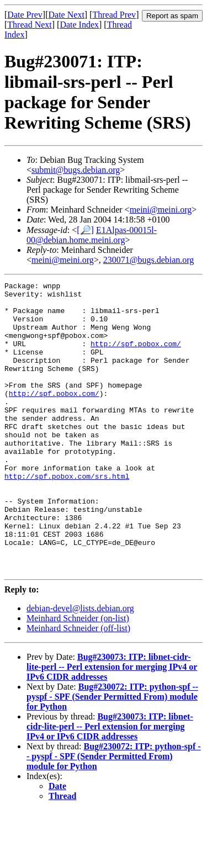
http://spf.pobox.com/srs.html (67, 516)
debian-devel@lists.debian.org (80, 666)
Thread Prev (114, 15)
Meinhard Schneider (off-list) (78, 686)
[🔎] (85, 230)
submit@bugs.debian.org (76, 170)
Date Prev (25, 15)
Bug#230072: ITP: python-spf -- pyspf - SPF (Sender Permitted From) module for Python (112, 755)
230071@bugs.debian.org (149, 260)
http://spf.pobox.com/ (136, 357)
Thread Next (29, 25)
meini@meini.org (161, 210)
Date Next (67, 15)
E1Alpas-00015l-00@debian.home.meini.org (92, 235)
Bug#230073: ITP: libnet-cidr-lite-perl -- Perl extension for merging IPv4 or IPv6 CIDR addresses (112, 725)
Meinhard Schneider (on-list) (78, 676)
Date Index (79, 25)
